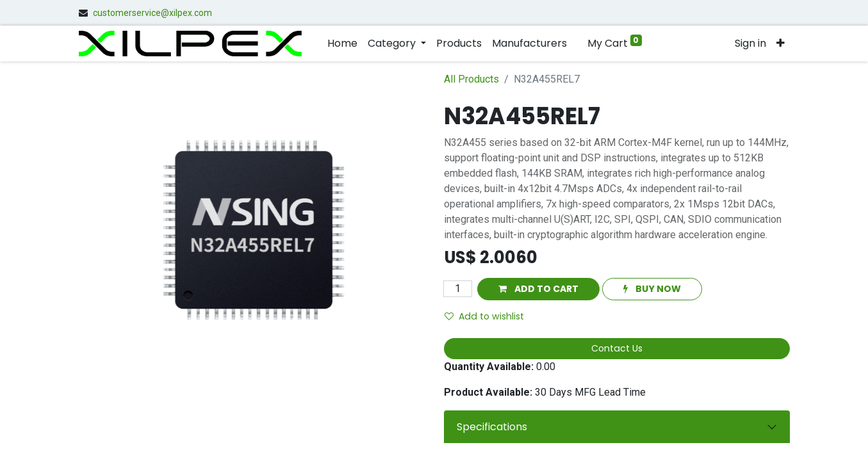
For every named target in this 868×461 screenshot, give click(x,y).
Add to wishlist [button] (484, 316)
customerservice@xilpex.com (152, 13)
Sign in (750, 43)
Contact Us (617, 348)
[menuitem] (342, 44)
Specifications (492, 427)
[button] (781, 44)
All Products (471, 79)
